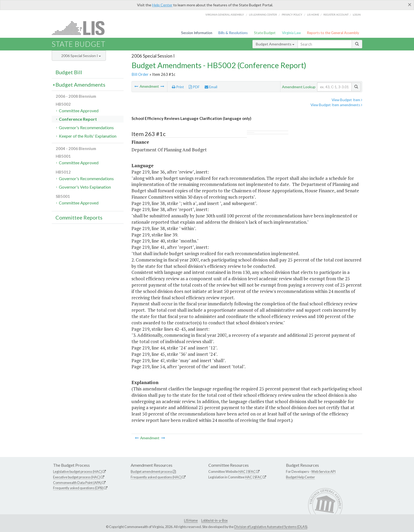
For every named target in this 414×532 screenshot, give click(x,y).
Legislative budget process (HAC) (77, 472)
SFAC (252, 472)
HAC (242, 472)
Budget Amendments (275, 44)
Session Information (197, 33)
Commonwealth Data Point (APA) (77, 483)
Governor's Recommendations (86, 127)
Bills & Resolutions (233, 33)
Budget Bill (69, 72)
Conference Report (78, 119)
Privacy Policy (292, 15)
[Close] (410, 4)
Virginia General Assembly (225, 15)
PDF (194, 87)
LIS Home (191, 520)
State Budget (265, 33)
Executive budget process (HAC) (77, 477)
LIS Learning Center (263, 15)
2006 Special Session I (81, 56)
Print (178, 87)
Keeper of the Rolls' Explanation (88, 136)
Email (211, 87)
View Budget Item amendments (336, 105)
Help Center (162, 5)
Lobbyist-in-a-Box (214, 520)
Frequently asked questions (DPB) (78, 488)
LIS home (313, 15)
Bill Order (140, 74)
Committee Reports (79, 217)
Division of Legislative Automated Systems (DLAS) (271, 527)
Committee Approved (79, 111)
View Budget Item (347, 100)
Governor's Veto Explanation (85, 187)
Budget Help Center (300, 477)
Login (357, 15)
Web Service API (323, 472)
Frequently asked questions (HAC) (156, 477)
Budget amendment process (152, 472)
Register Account (336, 15)
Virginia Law (291, 33)
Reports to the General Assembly (333, 33)
